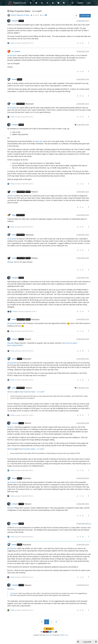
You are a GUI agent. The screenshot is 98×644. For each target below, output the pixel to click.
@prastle (28, 339)
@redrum (11, 196)
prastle (14, 192)
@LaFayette (12, 55)
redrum (14, 79)
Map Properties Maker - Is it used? (32, 392)
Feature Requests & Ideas (20, 15)
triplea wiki (39, 141)
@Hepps (34, 258)
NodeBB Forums (64, 635)
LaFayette (15, 21)
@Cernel (34, 192)
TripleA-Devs (49, 635)
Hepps (14, 215)
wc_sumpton (16, 51)
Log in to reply (85, 16)
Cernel (14, 104)
